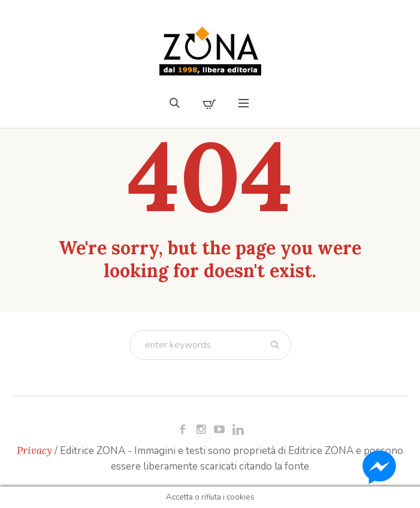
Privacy (34, 450)
